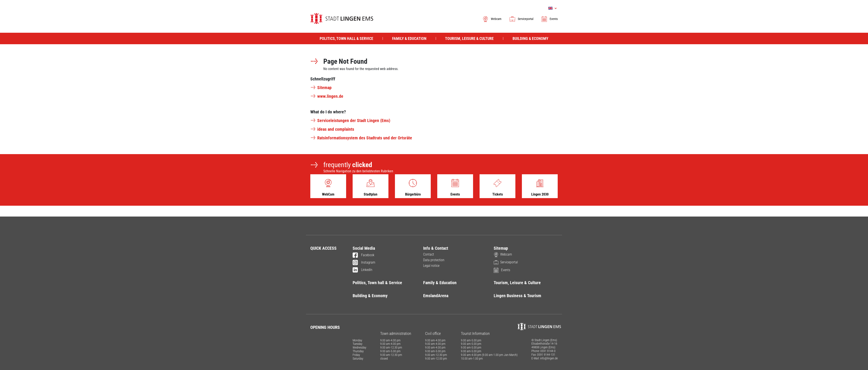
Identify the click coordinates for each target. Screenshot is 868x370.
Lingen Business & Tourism (517, 296)
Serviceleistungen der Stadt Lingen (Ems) (350, 121)
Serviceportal (521, 19)
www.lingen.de (327, 96)
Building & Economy (370, 296)
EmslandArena (436, 296)
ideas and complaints (332, 129)
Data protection (434, 260)
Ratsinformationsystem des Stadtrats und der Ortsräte (361, 138)
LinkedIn (362, 270)
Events (549, 19)
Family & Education (440, 283)
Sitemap (321, 88)
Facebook (363, 255)
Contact (429, 254)
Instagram (364, 263)
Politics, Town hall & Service (377, 283)
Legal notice (431, 266)
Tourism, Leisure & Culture (517, 283)
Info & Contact (436, 248)
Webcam (492, 19)
